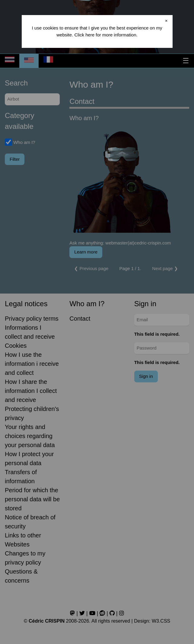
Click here (84, 35)
